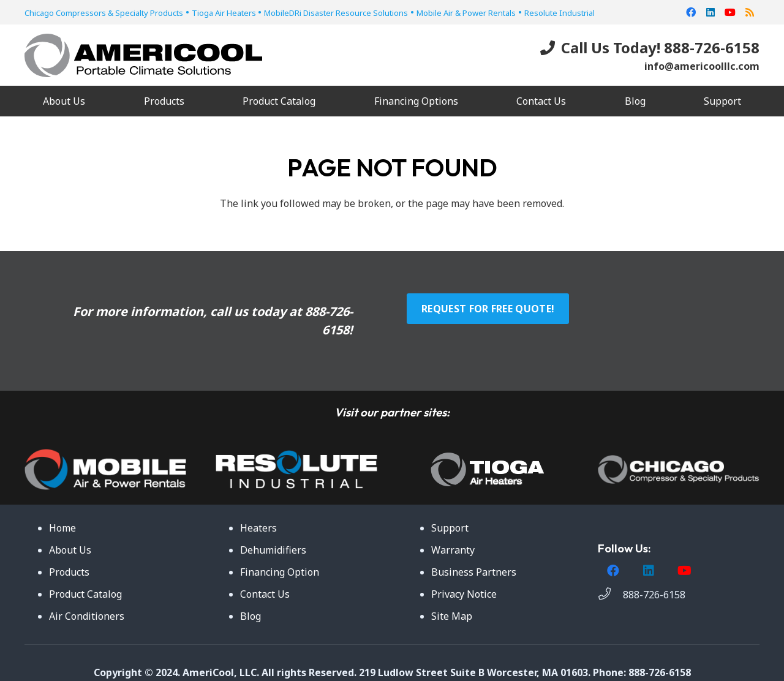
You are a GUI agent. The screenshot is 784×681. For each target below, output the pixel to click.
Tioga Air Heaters (225, 13)
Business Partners (474, 572)
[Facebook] (691, 12)
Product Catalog (85, 594)
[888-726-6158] (610, 595)
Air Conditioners (87, 616)
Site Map (452, 616)
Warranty (453, 550)
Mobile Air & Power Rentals (466, 13)
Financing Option (280, 572)
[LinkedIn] (710, 12)
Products (69, 572)
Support (450, 528)
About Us (70, 550)
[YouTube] (730, 12)
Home (62, 528)
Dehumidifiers (273, 550)
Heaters (258, 528)
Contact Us (265, 594)
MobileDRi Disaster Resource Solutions (336, 13)
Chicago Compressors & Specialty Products (104, 13)
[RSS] (750, 12)
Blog (251, 616)
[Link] (143, 55)
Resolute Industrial (560, 13)
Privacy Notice (464, 594)
